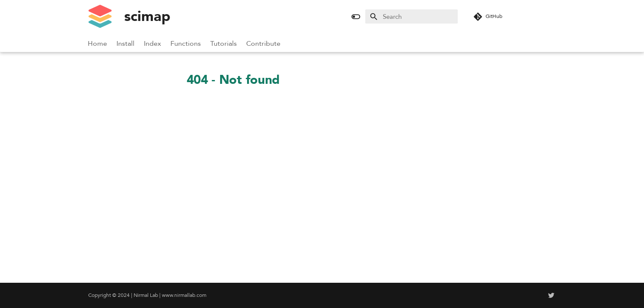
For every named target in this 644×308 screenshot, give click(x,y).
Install (126, 44)
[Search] (411, 16)
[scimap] (100, 17)
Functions (186, 44)
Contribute (264, 44)
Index (153, 44)
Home (98, 44)
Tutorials (224, 44)
